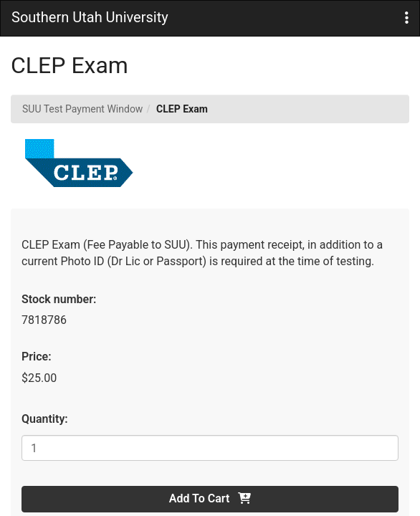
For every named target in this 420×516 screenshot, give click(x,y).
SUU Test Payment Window (82, 109)
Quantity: (45, 419)
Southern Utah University (90, 17)
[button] (407, 18)
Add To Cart (210, 498)
